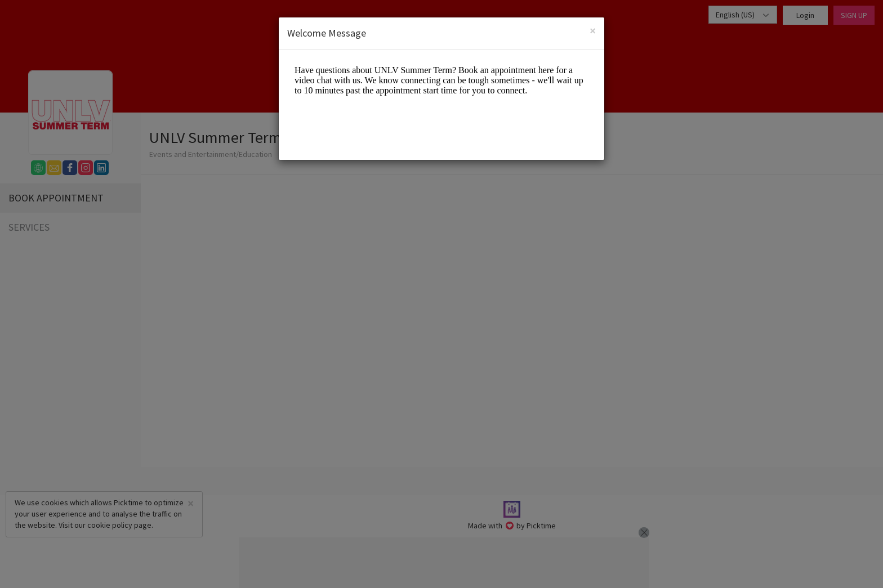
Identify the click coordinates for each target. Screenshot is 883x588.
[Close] (593, 31)
